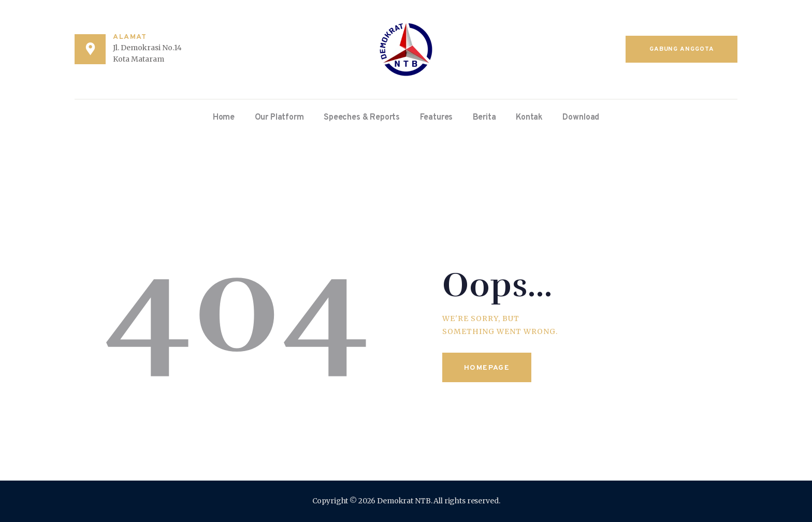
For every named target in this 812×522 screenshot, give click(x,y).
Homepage (487, 368)
